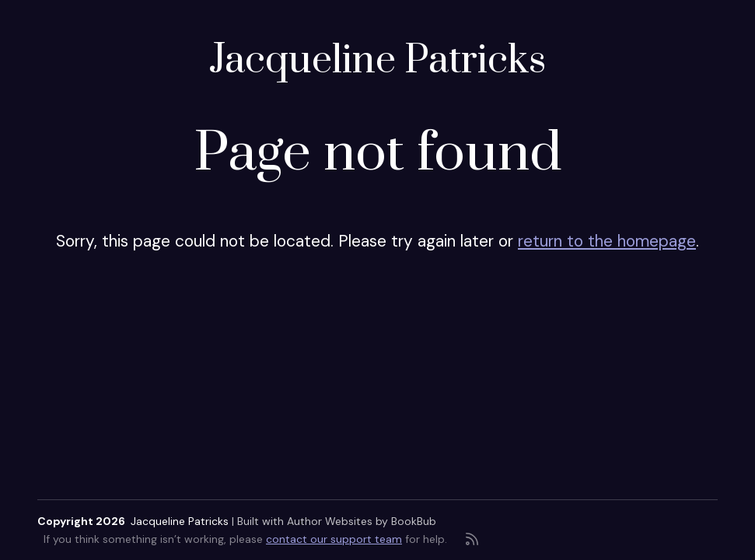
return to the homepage (607, 241)
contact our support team (334, 539)
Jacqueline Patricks (377, 61)
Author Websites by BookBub (362, 521)
